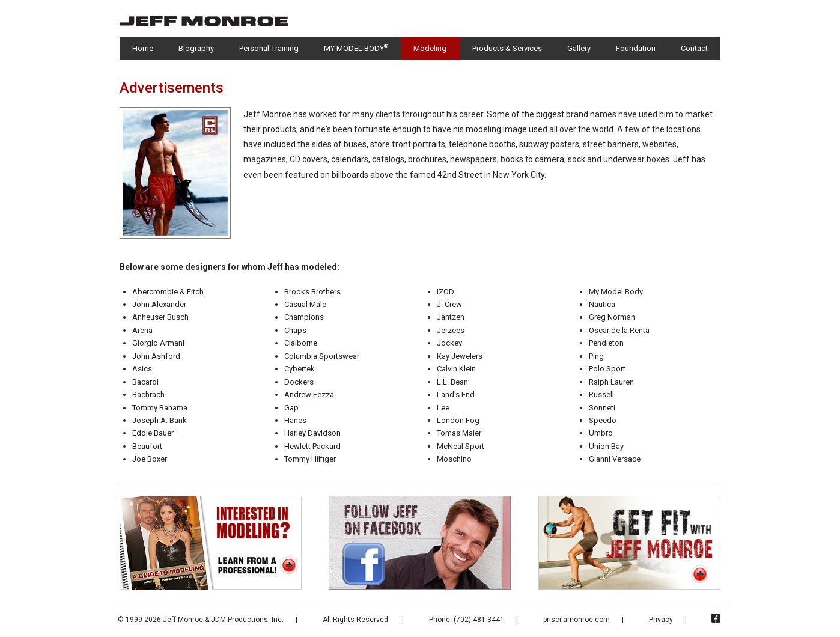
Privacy (661, 620)
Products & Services (507, 48)
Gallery (579, 48)
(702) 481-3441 (479, 620)
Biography (196, 48)
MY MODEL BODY (356, 48)
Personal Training (269, 48)
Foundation (636, 48)
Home (143, 48)
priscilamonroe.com (577, 620)
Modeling (430, 48)
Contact (694, 48)
